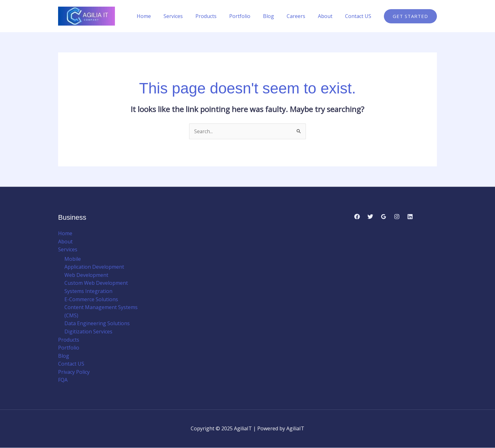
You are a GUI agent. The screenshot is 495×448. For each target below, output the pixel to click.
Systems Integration (88, 291)
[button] (410, 16)
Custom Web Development (96, 283)
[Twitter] (370, 217)
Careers (302, 16)
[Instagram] (397, 217)
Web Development (86, 275)
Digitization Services (88, 332)
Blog (277, 16)
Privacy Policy (74, 372)
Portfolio (251, 16)
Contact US (359, 16)
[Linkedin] (410, 217)
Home (163, 16)
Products (220, 16)
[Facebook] (357, 217)
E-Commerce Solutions (91, 299)
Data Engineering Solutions (97, 324)
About (329, 16)
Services (190, 16)
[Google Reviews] (384, 217)
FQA (63, 380)
